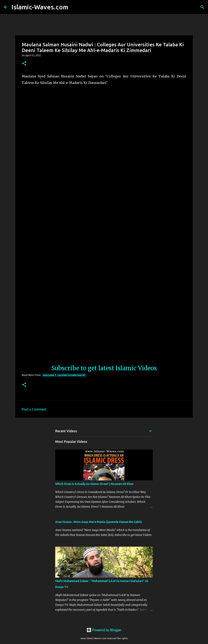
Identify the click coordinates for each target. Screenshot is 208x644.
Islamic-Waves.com (40, 7)
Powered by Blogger (104, 630)
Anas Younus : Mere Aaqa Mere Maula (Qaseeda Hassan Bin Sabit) (99, 522)
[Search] (74, 7)
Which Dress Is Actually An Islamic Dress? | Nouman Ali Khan (94, 484)
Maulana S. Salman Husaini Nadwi (64, 375)
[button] (24, 64)
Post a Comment (34, 409)
